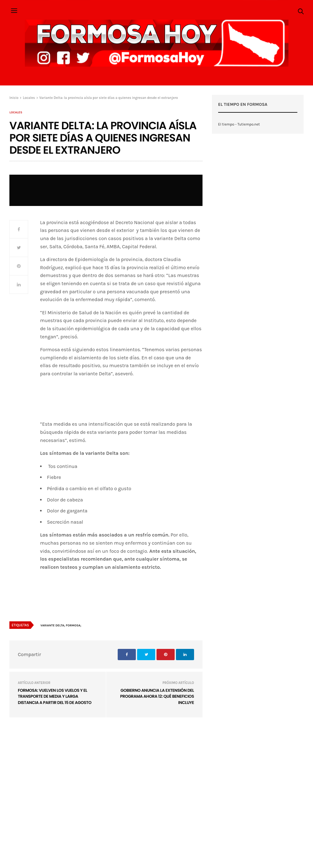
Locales (16, 112)
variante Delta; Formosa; (61, 625)
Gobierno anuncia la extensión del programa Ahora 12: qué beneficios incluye (157, 696)
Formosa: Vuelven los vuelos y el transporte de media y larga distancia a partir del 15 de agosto (55, 696)
